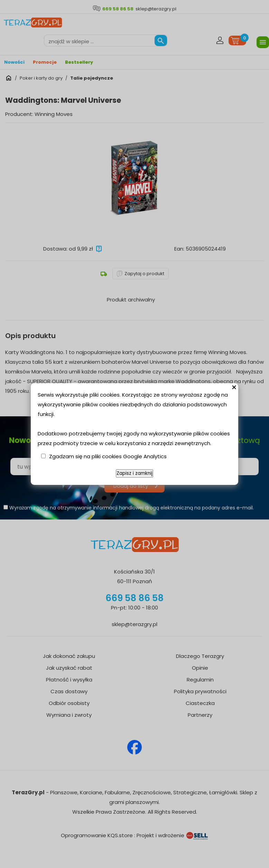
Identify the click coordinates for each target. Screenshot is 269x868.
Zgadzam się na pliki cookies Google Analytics (108, 456)
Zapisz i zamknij (134, 473)
